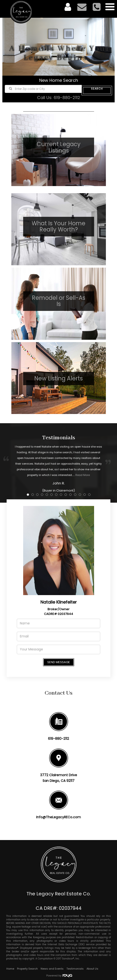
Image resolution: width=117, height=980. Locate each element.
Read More (83, 475)
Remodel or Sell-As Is (59, 301)
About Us (92, 969)
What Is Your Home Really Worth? (58, 226)
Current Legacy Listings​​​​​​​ (59, 147)
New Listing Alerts (58, 378)
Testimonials (75, 969)
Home (10, 969)
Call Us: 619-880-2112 (59, 98)
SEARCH (97, 89)
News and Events (52, 969)
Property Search (27, 969)
